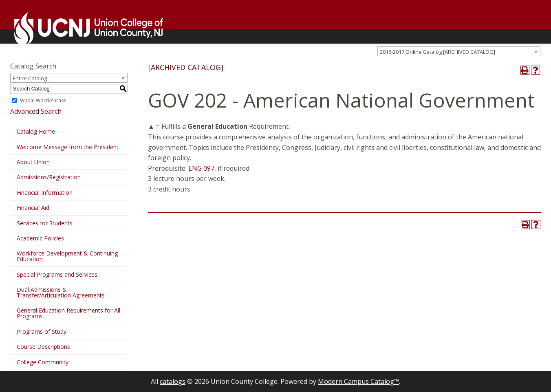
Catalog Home (36, 131)
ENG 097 (201, 168)
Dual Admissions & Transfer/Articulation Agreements (61, 292)
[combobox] (459, 51)
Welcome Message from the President (68, 147)
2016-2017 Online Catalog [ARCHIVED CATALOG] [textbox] (437, 52)
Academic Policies (40, 238)
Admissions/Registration (49, 177)
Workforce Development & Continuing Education (67, 256)
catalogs (173, 381)
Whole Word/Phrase (43, 100)
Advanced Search (36, 111)
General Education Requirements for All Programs (68, 313)
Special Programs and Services (57, 274)
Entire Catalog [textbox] (30, 78)
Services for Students (45, 223)
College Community (43, 362)
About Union (33, 162)
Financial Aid (33, 208)
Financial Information (45, 193)
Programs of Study (42, 331)
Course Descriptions (43, 347)
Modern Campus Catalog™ (358, 381)
